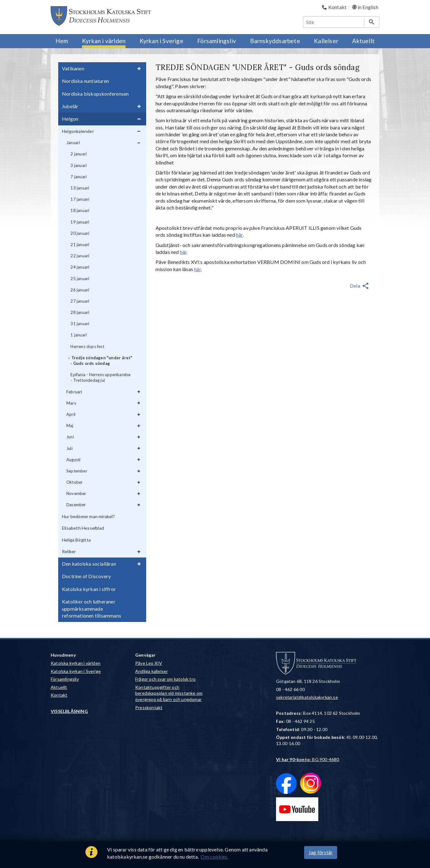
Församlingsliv (65, 679)
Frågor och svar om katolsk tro (165, 679)
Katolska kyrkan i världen (76, 663)
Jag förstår (321, 852)
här (239, 235)
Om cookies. (214, 857)
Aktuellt (59, 687)
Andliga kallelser (151, 671)
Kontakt (59, 695)
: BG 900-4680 (308, 759)
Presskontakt (149, 707)
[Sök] (334, 22)
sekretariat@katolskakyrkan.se (307, 697)
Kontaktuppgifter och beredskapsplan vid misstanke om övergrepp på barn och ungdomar (169, 693)
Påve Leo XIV (149, 663)
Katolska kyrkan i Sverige (76, 671)
